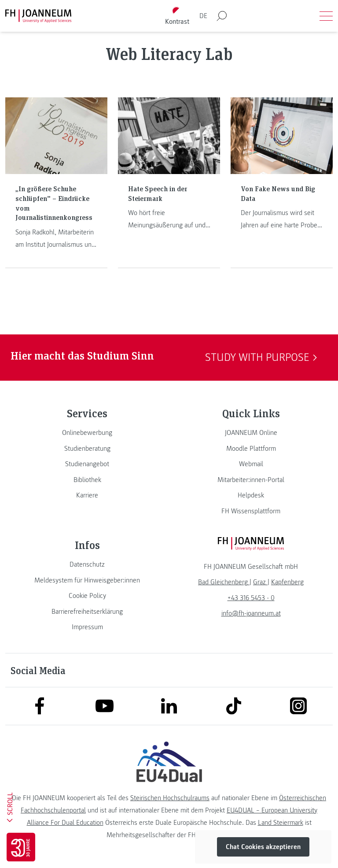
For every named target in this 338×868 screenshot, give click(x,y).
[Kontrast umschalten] (177, 16)
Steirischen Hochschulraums (170, 798)
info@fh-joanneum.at (251, 613)
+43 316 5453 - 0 (251, 598)
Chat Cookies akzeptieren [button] (263, 847)
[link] (87, 433)
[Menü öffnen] (326, 16)
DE (203, 16)
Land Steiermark (281, 823)
